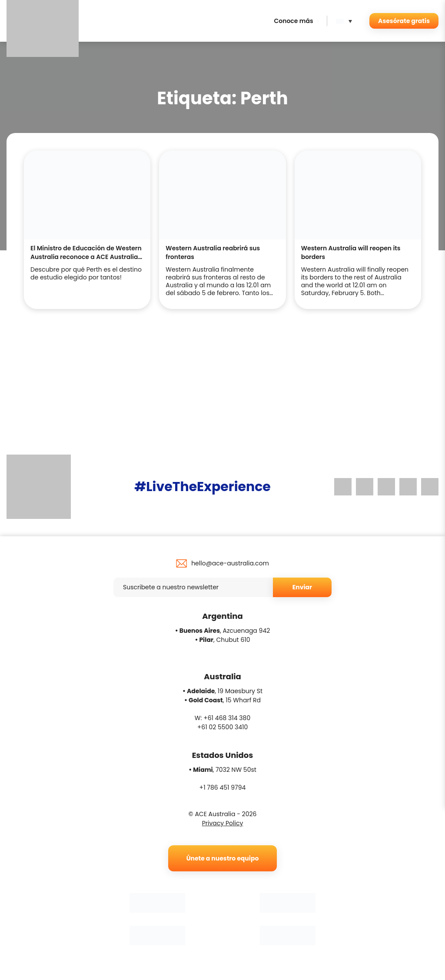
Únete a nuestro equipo (223, 858)
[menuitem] (346, 21)
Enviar (302, 587)
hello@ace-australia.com (230, 563)
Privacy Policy (223, 823)
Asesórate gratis (404, 21)
